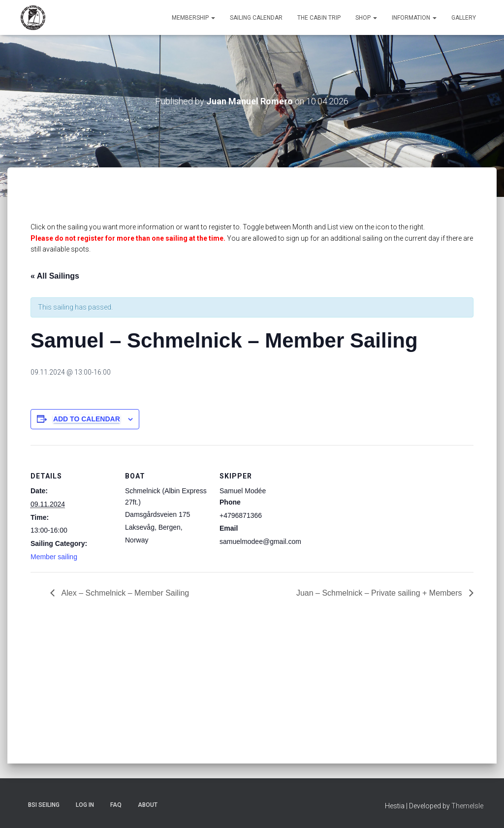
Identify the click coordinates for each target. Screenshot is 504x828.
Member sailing (54, 557)
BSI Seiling (44, 805)
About (148, 805)
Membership (193, 18)
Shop (366, 18)
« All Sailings (55, 276)
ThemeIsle (467, 806)
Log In (85, 805)
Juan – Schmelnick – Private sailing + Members (380, 593)
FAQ (116, 805)
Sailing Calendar (256, 18)
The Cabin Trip (319, 18)
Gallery (464, 18)
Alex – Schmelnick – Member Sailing (124, 593)
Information (414, 18)
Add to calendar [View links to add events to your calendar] (87, 419)
